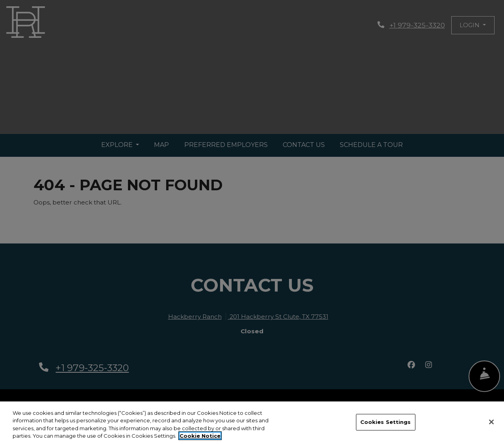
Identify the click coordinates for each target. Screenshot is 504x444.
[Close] (491, 423)
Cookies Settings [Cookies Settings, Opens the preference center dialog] (386, 422)
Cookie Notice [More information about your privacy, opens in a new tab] (200, 437)
